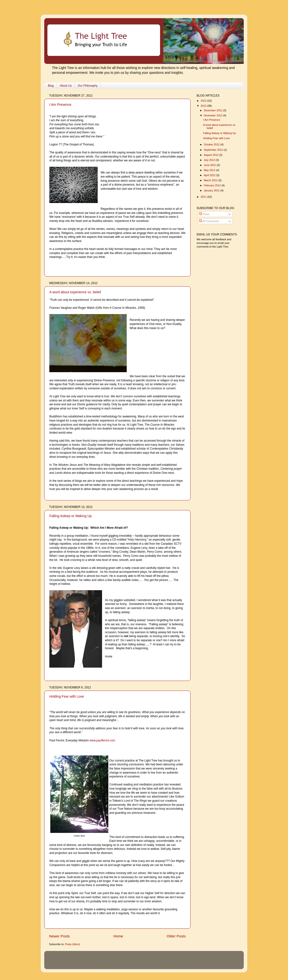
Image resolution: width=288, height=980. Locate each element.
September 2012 (214, 150)
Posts (204, 214)
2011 (204, 197)
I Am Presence (60, 105)
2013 (204, 101)
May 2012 (210, 170)
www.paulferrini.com (102, 740)
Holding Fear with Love (67, 696)
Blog (51, 86)
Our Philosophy (88, 86)
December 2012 (214, 110)
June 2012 (210, 165)
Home (118, 936)
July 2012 (210, 160)
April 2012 (210, 175)
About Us (66, 86)
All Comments (209, 221)
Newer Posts (59, 936)
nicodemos (156, 962)
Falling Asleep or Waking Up (70, 516)
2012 (204, 106)
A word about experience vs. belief (75, 292)
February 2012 (213, 185)
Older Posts (176, 936)
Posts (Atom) (73, 944)
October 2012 (212, 144)
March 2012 (211, 180)
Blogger (182, 962)
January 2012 (212, 190)
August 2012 (212, 155)
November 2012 (214, 115)
